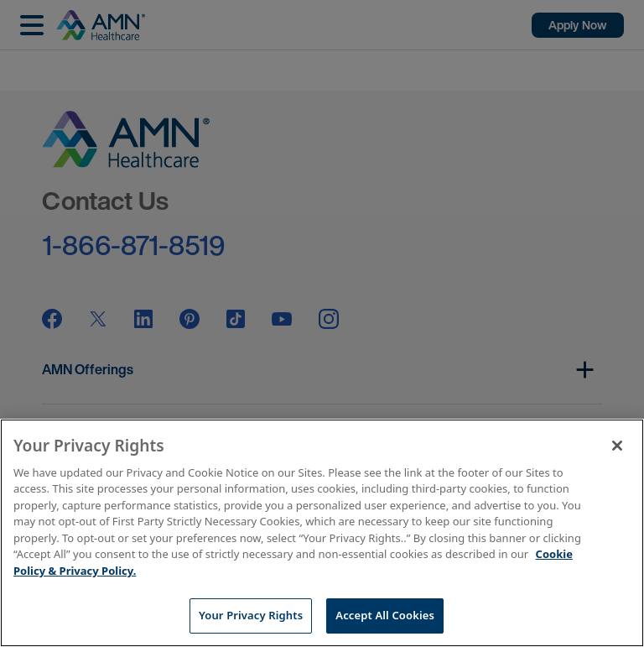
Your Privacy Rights (251, 615)
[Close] (617, 446)
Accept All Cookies (385, 615)
